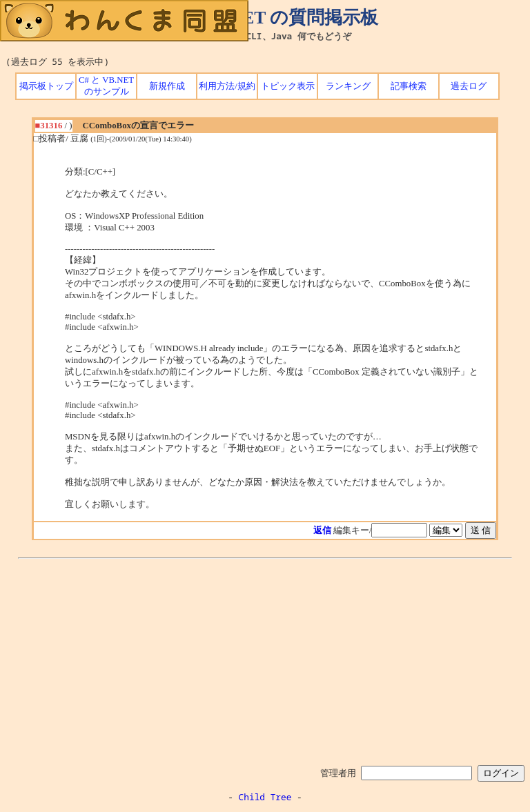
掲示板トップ (46, 86)
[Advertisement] (265, 660)
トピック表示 (288, 86)
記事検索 (409, 86)
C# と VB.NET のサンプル (106, 86)
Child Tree (265, 797)
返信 (322, 531)
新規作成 (167, 86)
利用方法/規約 (227, 86)
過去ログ (469, 86)
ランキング (348, 86)
